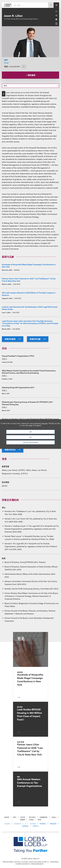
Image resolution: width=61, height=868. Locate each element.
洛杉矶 (7, 817)
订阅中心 (36, 826)
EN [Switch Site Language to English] (15, 5)
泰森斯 (23, 820)
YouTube (33, 824)
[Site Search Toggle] (51, 5)
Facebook (18, 824)
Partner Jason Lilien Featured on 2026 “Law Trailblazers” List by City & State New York (29, 280)
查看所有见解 (38, 339)
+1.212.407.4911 (14, 66)
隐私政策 (53, 824)
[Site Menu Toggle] (56, 5)
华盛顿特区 (44, 817)
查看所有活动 (13, 450)
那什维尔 (32, 817)
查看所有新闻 (13, 339)
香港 (39, 820)
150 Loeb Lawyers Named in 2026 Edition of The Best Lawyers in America (29, 294)
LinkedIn (7, 824)
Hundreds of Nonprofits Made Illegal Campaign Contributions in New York (29, 266)
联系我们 (43, 824)
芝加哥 (23, 817)
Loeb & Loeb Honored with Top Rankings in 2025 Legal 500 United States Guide (30, 308)
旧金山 (54, 817)
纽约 (6, 60)
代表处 (31, 820)
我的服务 (30, 75)
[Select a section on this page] (30, 86)
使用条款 (25, 826)
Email (6, 63)
